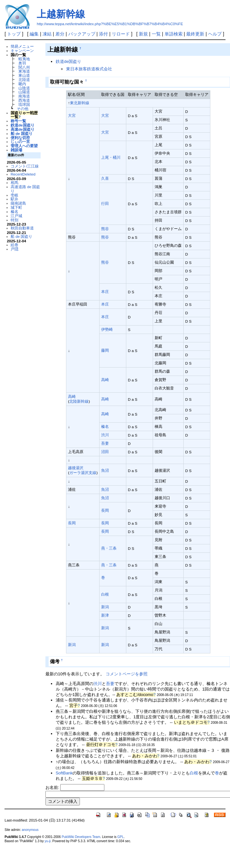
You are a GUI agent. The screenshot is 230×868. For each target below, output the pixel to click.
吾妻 (105, 443)
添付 (103, 34)
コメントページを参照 (127, 674)
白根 (105, 594)
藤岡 (105, 350)
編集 (34, 34)
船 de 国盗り (22, 133)
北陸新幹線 (79, 401)
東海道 (24, 71)
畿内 (22, 84)
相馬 (14, 182)
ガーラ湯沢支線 (83, 473)
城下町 (16, 207)
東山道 (24, 75)
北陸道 (24, 80)
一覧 (156, 34)
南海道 (24, 96)
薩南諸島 (18, 203)
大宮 (72, 115)
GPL (120, 837)
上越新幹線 (61, 14)
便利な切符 (20, 138)
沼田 (105, 452)
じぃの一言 (20, 141)
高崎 (105, 380)
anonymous (30, 830)
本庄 (105, 292)
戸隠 (14, 249)
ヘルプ (215, 34)
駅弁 (14, 199)
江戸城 (16, 216)
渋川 (105, 435)
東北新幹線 (80, 103)
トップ (14, 34)
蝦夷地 (24, 59)
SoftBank (64, 773)
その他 (23, 109)
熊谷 (105, 229)
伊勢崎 (107, 329)
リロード (121, 34)
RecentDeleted (23, 174)
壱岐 (14, 195)
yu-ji (48, 841)
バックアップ (82, 34)
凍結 (47, 34)
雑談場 (16, 150)
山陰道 (24, 88)
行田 (105, 203)
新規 (143, 34)
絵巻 (14, 245)
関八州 (24, 67)
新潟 (105, 607)
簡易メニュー (22, 46)
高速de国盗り (23, 129)
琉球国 (24, 104)
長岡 (105, 510)
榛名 (14, 212)
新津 (105, 615)
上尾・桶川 (111, 157)
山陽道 (24, 92)
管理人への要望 (24, 146)
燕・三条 (109, 548)
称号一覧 (18, 121)
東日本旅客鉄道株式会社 (89, 69)
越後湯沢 (76, 468)
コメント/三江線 (25, 166)
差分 (60, 34)
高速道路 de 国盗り (25, 189)
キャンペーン (22, 50)
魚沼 (105, 470)
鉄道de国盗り (23, 125)
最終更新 (195, 34)
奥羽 (22, 63)
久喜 (105, 178)
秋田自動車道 (22, 228)
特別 (14, 220)
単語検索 (174, 34)
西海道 (24, 100)
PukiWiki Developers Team (81, 837)
